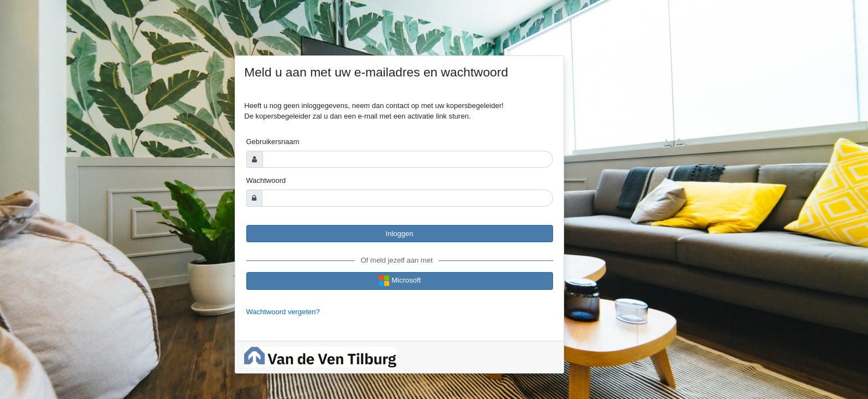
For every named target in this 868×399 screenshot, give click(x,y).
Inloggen (400, 234)
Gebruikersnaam (273, 142)
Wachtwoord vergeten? (283, 312)
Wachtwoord (266, 180)
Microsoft (399, 281)
